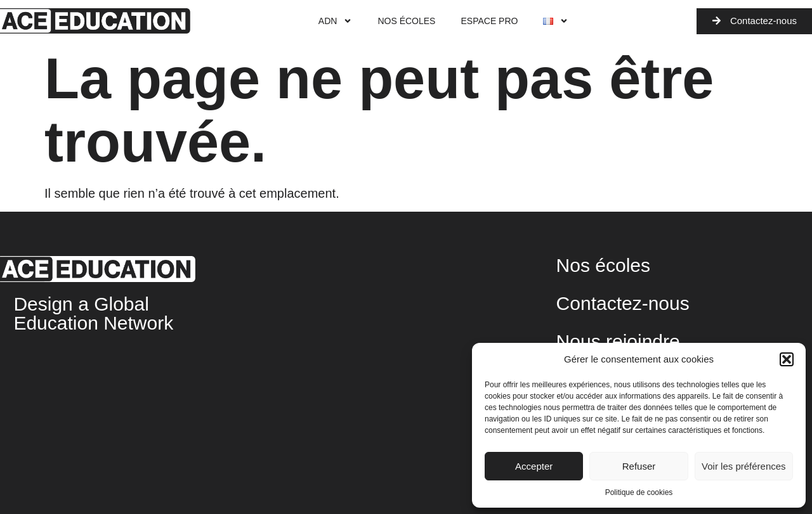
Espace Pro (489, 21)
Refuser (639, 466)
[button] (787, 359)
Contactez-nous (623, 303)
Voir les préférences (744, 466)
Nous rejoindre (618, 341)
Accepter (534, 466)
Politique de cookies (639, 492)
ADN (336, 21)
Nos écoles (406, 21)
